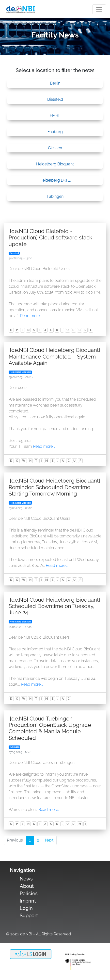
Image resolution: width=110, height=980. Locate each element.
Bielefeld (55, 99)
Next (49, 840)
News (26, 879)
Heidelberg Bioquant (55, 164)
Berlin (55, 83)
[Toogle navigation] (99, 9)
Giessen (55, 148)
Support (29, 916)
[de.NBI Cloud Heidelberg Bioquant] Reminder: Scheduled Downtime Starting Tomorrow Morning (54, 487)
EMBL (55, 116)
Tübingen (55, 196)
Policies (29, 893)
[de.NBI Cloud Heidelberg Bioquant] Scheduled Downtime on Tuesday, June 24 (54, 606)
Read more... (31, 316)
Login (26, 908)
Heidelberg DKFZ (55, 180)
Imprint (28, 901)
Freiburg (55, 132)
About (27, 886)
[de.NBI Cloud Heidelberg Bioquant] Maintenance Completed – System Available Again (54, 356)
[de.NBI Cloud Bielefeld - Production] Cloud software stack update (50, 238)
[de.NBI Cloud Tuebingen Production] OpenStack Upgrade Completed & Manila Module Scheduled (50, 728)
